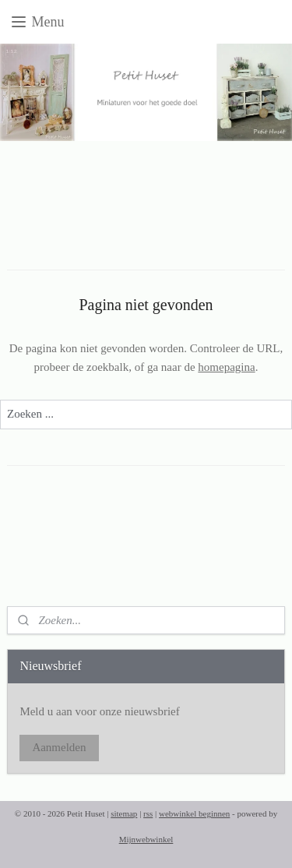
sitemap (124, 813)
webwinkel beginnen (194, 813)
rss (148, 813)
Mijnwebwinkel (146, 839)
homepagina (226, 367)
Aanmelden (59, 747)
